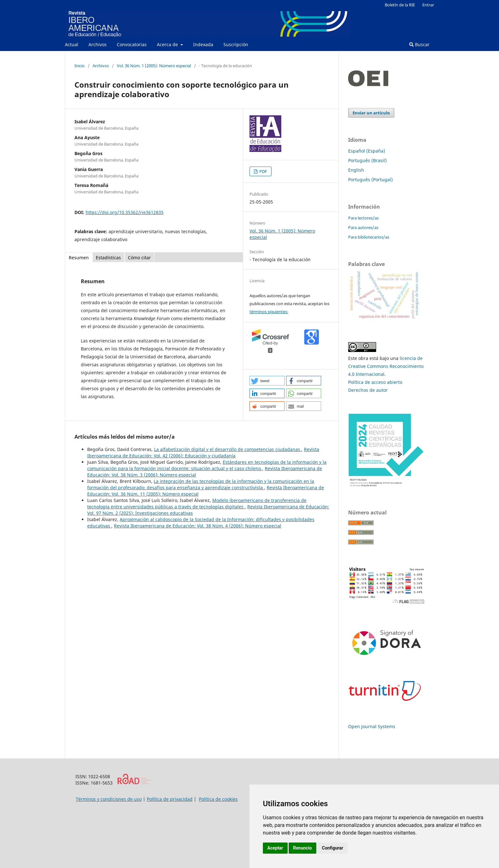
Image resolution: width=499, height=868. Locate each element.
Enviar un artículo (371, 113)
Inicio (80, 66)
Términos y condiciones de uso (109, 799)
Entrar (428, 5)
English (356, 170)
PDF (263, 171)
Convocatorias (132, 44)
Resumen (79, 258)
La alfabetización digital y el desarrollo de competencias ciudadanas (228, 449)
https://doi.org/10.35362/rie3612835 (125, 212)
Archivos (98, 44)
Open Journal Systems (372, 726)
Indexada (203, 44)
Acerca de (168, 44)
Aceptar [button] (275, 848)
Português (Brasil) (367, 160)
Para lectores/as (363, 218)
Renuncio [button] (302, 848)
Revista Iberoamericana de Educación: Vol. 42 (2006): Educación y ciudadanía (203, 452)
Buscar (419, 44)
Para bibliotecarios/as (369, 237)
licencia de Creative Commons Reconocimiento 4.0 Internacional (386, 366)
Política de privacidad (170, 799)
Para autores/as (363, 227)
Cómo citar (139, 258)
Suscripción (236, 44)
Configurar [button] (332, 848)
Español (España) (367, 151)
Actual (72, 44)
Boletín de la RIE (400, 5)
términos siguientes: (269, 312)
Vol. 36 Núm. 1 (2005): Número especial (154, 66)
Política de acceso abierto (375, 382)
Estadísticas (108, 258)
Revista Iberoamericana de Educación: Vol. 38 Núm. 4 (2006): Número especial (198, 526)
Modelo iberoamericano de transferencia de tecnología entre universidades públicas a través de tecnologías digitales (197, 503)
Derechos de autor (368, 390)
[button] (267, 381)
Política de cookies (218, 799)
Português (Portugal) (370, 179)
